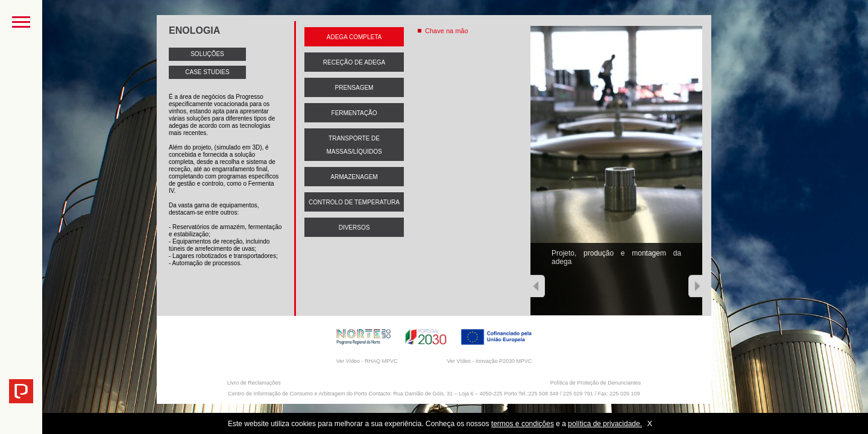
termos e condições (523, 424)
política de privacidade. (605, 424)
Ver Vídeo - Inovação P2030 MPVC (489, 361)
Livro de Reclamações (254, 383)
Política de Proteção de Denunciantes (596, 383)
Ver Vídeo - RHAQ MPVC (366, 361)
